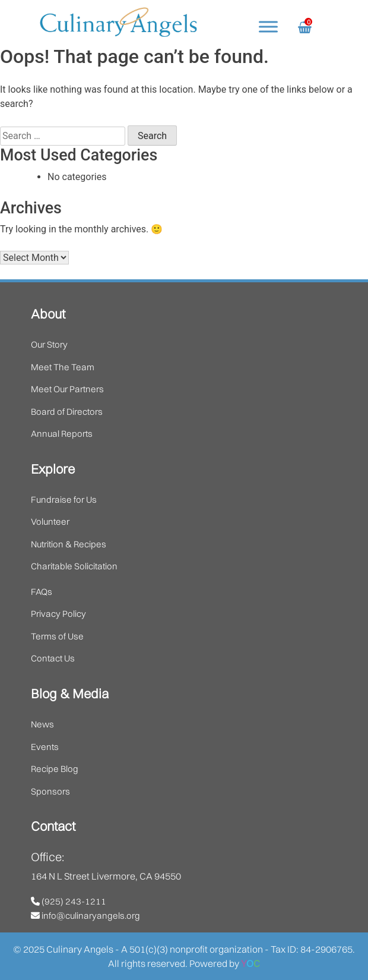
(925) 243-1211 (69, 901)
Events (45, 747)
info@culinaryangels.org (85, 916)
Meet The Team (63, 367)
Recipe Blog (55, 769)
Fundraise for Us (64, 500)
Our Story (49, 344)
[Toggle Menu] (268, 26)
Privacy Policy (58, 614)
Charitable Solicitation (74, 566)
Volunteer (50, 521)
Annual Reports (62, 434)
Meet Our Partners (67, 389)
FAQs (42, 592)
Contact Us (53, 658)
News (42, 724)
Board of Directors (67, 412)
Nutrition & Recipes (69, 544)
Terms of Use (57, 636)
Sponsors (50, 791)
